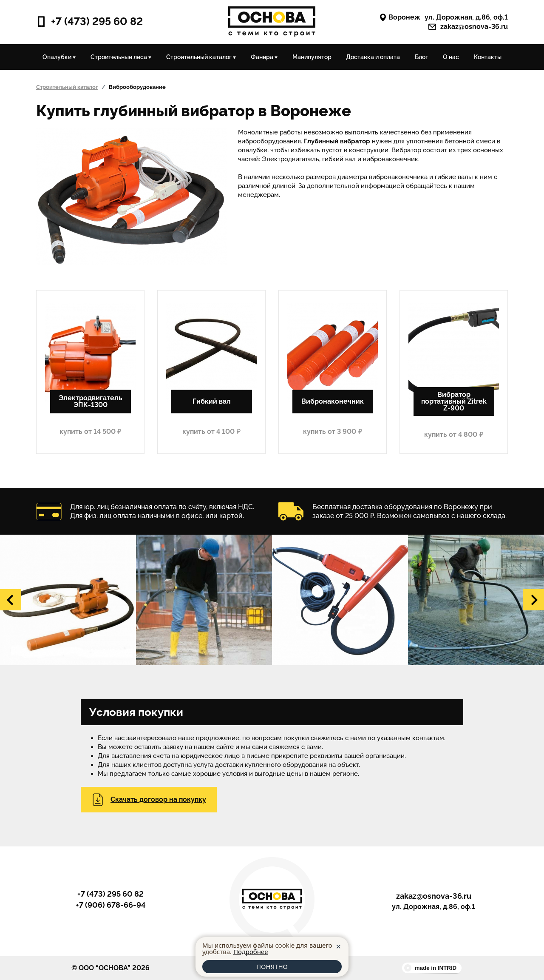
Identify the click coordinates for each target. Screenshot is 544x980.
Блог (421, 57)
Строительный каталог (201, 57)
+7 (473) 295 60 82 (89, 21)
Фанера (264, 57)
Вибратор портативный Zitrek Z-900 (454, 401)
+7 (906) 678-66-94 (111, 905)
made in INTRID (436, 968)
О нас (451, 57)
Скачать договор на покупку (149, 800)
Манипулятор (312, 57)
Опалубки (59, 57)
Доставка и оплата (373, 57)
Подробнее (251, 952)
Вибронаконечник (333, 401)
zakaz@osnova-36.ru (468, 27)
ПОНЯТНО (272, 966)
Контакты (488, 57)
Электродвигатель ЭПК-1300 (91, 401)
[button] (11, 600)
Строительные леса (121, 57)
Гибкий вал (212, 401)
